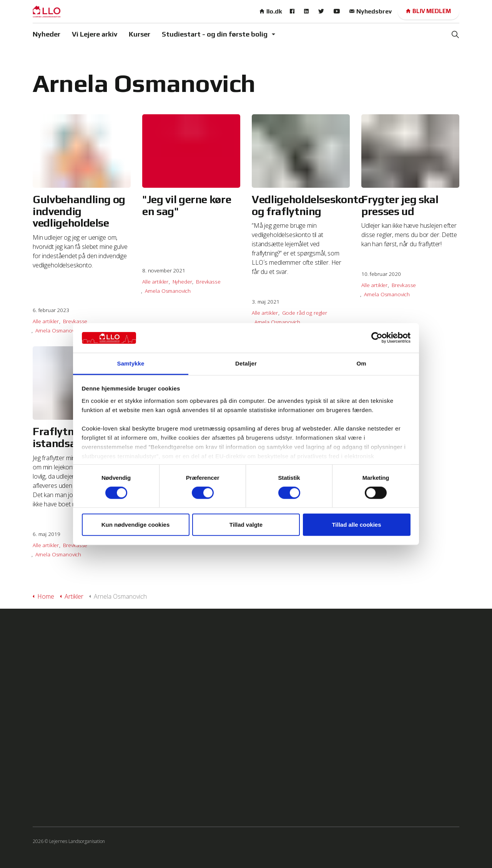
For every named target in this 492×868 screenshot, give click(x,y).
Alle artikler (46, 321)
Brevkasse (75, 321)
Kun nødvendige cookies (136, 525)
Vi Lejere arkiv (95, 34)
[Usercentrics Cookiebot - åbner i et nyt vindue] (377, 338)
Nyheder (47, 34)
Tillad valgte (246, 525)
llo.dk (271, 11)
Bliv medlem (428, 11)
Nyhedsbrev (371, 11)
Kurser (140, 34)
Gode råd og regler (305, 313)
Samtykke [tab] (131, 363)
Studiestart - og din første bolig (215, 34)
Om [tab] (361, 363)
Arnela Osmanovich (58, 330)
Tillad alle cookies (356, 525)
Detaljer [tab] (246, 363)
